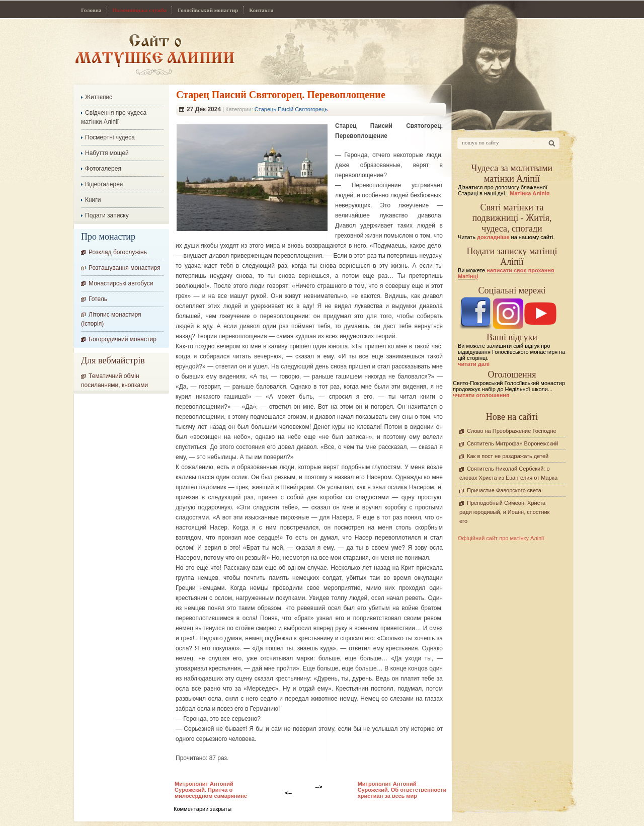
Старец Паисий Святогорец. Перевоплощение (281, 95)
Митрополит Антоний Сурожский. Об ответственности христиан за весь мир (402, 790)
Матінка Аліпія (530, 193)
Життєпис (99, 97)
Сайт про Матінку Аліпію (155, 54)
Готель (98, 299)
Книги (93, 200)
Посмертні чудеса (110, 137)
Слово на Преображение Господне (512, 431)
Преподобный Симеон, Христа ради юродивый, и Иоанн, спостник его (504, 512)
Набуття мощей (107, 153)
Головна (91, 10)
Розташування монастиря (125, 268)
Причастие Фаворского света (504, 490)
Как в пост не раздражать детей (508, 456)
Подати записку (107, 215)
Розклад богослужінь (118, 252)
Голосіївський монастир (208, 10)
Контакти (261, 10)
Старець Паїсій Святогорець (291, 109)
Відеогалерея (104, 184)
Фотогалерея (103, 169)
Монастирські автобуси (121, 283)
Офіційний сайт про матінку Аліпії (501, 538)
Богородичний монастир (123, 339)
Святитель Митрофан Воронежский (512, 443)
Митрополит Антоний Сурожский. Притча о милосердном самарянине (211, 790)
